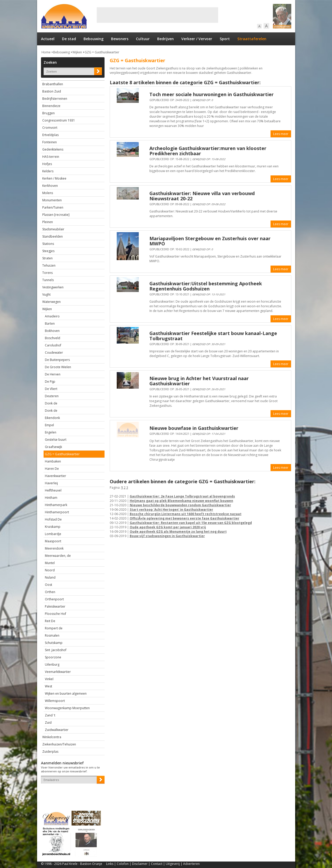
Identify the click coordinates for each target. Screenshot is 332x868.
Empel (49, 425)
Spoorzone (53, 657)
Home (46, 52)
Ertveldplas (50, 135)
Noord (50, 570)
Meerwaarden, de (58, 556)
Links (110, 864)
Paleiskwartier (55, 606)
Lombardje (53, 534)
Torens (47, 273)
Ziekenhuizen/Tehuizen (59, 744)
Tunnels (48, 280)
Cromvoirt (50, 128)
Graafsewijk (53, 447)
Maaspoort (53, 541)
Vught (46, 294)
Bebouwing (94, 39)
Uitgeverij (173, 864)
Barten (50, 323)
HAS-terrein (51, 157)
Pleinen (48, 222)
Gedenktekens (53, 149)
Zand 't (50, 715)
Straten (47, 258)
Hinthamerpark (56, 505)
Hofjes (47, 164)
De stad (69, 39)
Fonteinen (50, 142)
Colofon (123, 864)
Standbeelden (53, 236)
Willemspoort (55, 701)
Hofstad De (53, 519)
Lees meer (281, 134)
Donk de (51, 403)
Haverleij (51, 483)
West (49, 686)
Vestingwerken (53, 287)
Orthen (50, 592)
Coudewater (54, 353)
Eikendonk (52, 418)
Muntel (50, 563)
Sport (225, 39)
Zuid (48, 723)
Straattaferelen (252, 39)
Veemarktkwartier (58, 672)
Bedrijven (165, 39)
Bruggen (49, 113)
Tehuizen (49, 265)
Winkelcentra (52, 737)
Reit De (50, 621)
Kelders (48, 171)
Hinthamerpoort (57, 512)
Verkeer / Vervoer (197, 39)
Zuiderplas (50, 752)
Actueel (48, 39)
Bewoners (120, 39)
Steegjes (48, 251)
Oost (49, 585)
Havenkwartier (56, 476)
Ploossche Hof (56, 614)
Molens (48, 193)
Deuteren (52, 396)
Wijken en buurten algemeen (66, 693)
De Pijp (50, 382)
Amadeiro (52, 316)
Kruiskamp (53, 527)
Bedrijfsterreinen (55, 99)
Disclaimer (140, 864)
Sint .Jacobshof (56, 650)
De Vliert (51, 389)
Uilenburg (52, 664)
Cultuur (143, 39)
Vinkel (49, 679)
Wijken (77, 52)
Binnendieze (51, 106)
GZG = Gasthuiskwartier (102, 52)
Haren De (52, 469)
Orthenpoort (54, 599)
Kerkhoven (50, 186)
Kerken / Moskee (54, 178)
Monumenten (52, 200)
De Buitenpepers (57, 360)
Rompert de (54, 628)
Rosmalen (52, 635)
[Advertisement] (157, 15)
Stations (48, 244)
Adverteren (191, 864)
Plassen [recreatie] (56, 215)
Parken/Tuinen (53, 207)
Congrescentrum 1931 (59, 120)
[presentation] (71, 793)
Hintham (51, 498)
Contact (157, 864)
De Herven (53, 374)
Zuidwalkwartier (57, 730)
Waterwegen (51, 302)
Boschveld (53, 338)
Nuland (50, 577)
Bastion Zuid (52, 91)
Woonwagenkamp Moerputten (67, 708)
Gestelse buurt (56, 440)
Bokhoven (52, 331)
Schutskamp (54, 643)
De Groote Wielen (58, 367)
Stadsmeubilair (53, 229)
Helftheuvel (53, 490)
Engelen (51, 432)
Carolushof (53, 345)
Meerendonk (54, 548)
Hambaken (53, 461)
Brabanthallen (53, 84)
